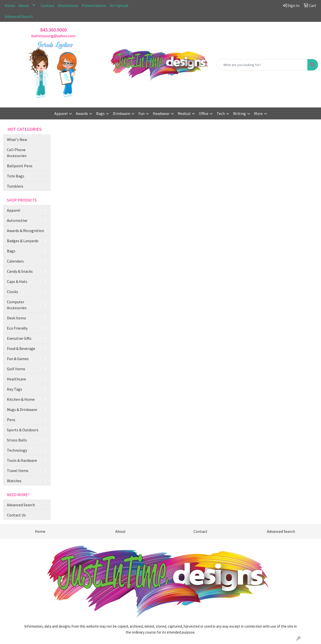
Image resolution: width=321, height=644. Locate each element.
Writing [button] (239, 113)
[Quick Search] (262, 65)
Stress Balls (17, 440)
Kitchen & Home (21, 399)
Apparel (14, 210)
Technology (17, 450)
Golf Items (16, 369)
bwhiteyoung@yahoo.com (53, 36)
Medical (184, 113)
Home (10, 5)
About (24, 5)
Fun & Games (18, 359)
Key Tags (15, 389)
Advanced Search (19, 16)
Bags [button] (100, 113)
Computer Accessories (17, 305)
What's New (17, 139)
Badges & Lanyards (23, 241)
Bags (11, 251)
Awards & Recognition (26, 231)
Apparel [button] (61, 113)
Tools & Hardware (22, 460)
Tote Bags (16, 176)
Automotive (17, 220)
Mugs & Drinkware (22, 409)
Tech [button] (221, 113)
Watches (14, 481)
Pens (11, 420)
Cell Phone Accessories (17, 153)
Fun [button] (141, 113)
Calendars (15, 261)
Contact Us (16, 515)
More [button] (258, 113)
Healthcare (16, 379)
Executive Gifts (19, 338)
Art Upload (119, 5)
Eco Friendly (17, 328)
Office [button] (204, 113)
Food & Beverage (21, 348)
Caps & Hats (17, 281)
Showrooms (68, 5)
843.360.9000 (54, 30)
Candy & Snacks (20, 271)
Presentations (94, 5)
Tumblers (15, 186)
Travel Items (18, 471)
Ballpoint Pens (20, 166)
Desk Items (16, 318)
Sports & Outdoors (23, 430)
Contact (48, 5)
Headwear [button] (161, 113)
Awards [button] (82, 113)
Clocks (13, 292)
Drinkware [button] (121, 113)
